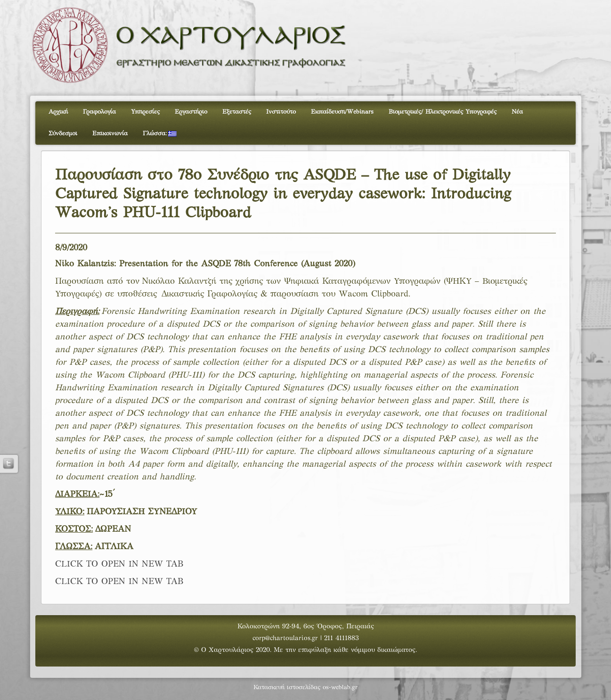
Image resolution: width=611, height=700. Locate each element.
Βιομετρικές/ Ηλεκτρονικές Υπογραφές (443, 112)
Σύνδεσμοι (63, 134)
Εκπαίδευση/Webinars (342, 112)
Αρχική (58, 112)
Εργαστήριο (191, 112)
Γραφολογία (99, 112)
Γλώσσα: (160, 134)
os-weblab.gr (340, 688)
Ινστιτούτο (281, 112)
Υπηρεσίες (145, 112)
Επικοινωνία (110, 134)
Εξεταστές (237, 112)
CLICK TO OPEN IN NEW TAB (119, 564)
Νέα (517, 112)
